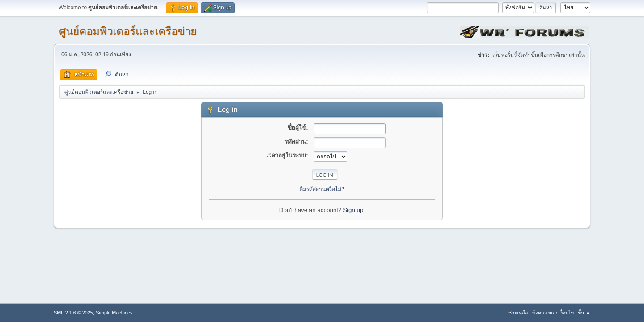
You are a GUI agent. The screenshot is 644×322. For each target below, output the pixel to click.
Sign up (353, 210)
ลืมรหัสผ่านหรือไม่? (322, 189)
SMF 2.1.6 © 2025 (73, 313)
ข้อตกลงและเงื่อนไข (553, 313)
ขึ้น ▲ (584, 313)
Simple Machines (114, 313)
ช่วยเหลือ (518, 313)
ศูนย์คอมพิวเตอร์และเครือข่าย (128, 31)
